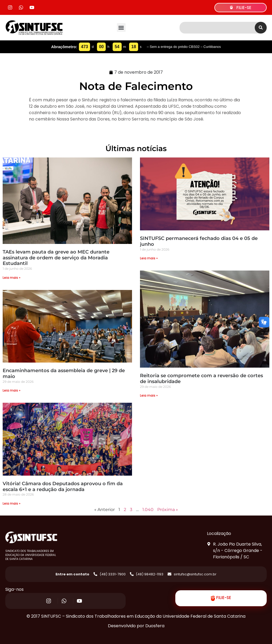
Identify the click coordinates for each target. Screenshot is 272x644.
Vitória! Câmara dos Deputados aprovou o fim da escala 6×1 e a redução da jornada (63, 487)
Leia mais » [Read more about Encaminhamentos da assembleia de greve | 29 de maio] (12, 390)
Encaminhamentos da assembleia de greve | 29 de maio (64, 373)
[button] (121, 28)
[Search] (261, 28)
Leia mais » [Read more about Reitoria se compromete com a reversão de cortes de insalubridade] (149, 395)
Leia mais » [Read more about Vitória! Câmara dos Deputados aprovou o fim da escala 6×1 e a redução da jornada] (12, 503)
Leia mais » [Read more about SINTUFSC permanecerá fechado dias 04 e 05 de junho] (149, 258)
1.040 (148, 510)
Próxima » (168, 510)
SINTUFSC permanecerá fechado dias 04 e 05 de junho (199, 241)
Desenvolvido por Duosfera (136, 626)
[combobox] (217, 28)
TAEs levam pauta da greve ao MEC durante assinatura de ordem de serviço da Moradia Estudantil (56, 258)
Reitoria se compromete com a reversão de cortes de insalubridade (201, 379)
